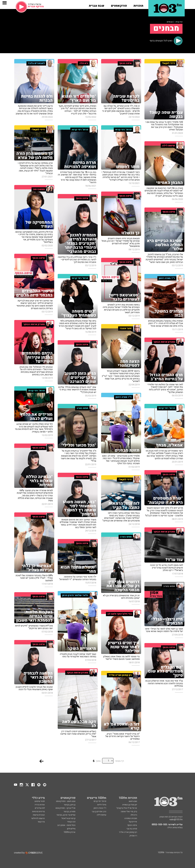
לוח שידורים (40, 808)
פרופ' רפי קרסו (100, 801)
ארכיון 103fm (70, 832)
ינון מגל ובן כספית (130, 805)
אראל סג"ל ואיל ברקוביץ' (127, 808)
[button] (138, 5)
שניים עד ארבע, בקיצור (66, 815)
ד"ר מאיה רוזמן (100, 808)
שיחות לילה (101, 815)
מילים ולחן (71, 829)
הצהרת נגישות (39, 815)
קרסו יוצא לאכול (68, 818)
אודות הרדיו (40, 805)
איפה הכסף (132, 825)
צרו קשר (41, 822)
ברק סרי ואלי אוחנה (129, 812)
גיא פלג (134, 815)
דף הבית (179, 22)
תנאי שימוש (40, 801)
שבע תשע (133, 801)
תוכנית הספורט (131, 818)
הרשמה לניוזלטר (38, 818)
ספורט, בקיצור (69, 812)
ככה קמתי (71, 822)
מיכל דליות (102, 805)
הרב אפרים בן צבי (99, 812)
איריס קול (133, 822)
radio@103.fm (176, 820)
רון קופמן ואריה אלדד (128, 832)
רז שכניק (133, 836)
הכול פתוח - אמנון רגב (66, 825)
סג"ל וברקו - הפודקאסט (65, 808)
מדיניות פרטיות (38, 812)
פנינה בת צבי (132, 829)
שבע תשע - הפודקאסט (66, 801)
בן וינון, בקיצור (70, 805)
